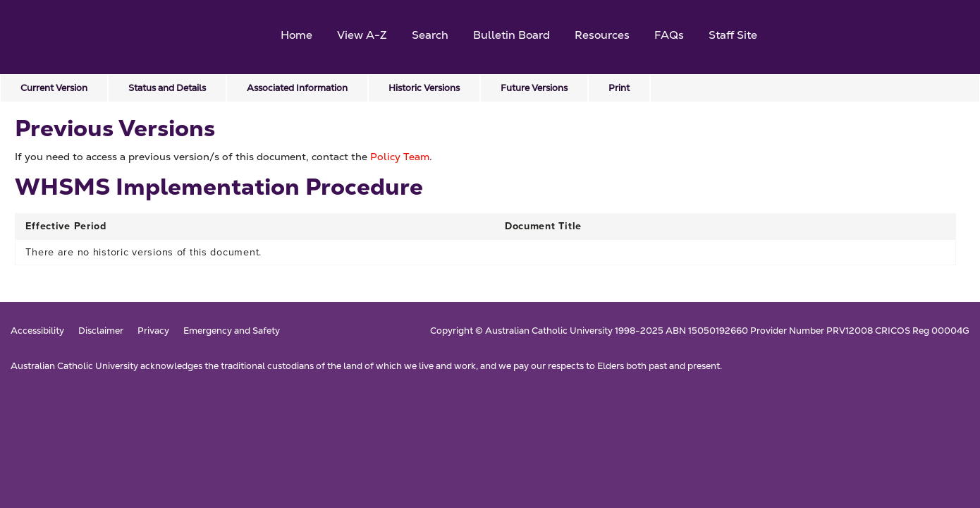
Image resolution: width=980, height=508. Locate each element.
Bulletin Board (512, 35)
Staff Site (733, 35)
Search (430, 35)
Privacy (153, 331)
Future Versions (534, 88)
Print (619, 88)
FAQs (669, 35)
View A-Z (362, 35)
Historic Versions (424, 88)
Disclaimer (101, 331)
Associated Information (297, 88)
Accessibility (37, 331)
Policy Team (400, 157)
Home (296, 35)
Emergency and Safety (232, 331)
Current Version (54, 88)
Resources (602, 35)
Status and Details (167, 88)
